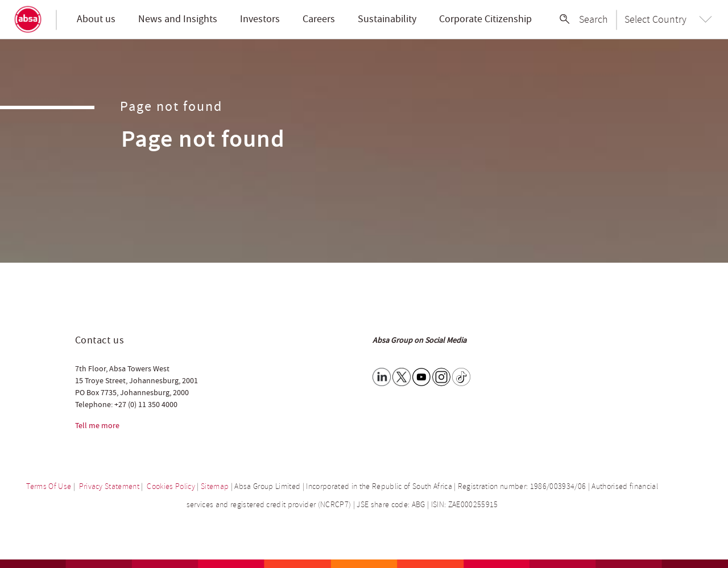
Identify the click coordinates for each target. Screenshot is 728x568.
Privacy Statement (109, 486)
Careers (319, 19)
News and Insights (178, 19)
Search (593, 19)
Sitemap (215, 486)
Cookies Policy (171, 486)
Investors (260, 19)
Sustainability (387, 19)
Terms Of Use (49, 486)
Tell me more (97, 426)
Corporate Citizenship (485, 19)
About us (96, 19)
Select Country (655, 19)
